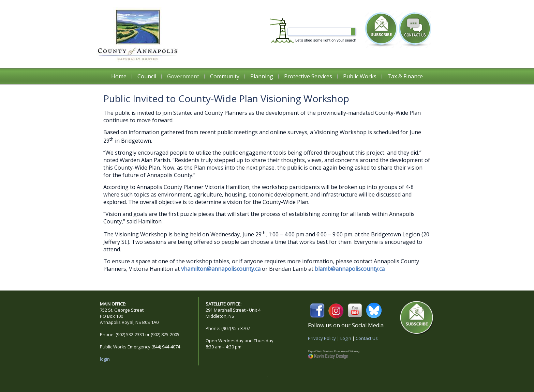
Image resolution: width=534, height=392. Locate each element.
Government (183, 76)
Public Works (360, 76)
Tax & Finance (405, 76)
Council (147, 76)
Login (346, 338)
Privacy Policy (322, 338)
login (105, 359)
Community (225, 76)
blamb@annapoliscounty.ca (350, 269)
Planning (262, 76)
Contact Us (367, 338)
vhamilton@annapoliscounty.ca (221, 269)
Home (119, 76)
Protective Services (308, 76)
